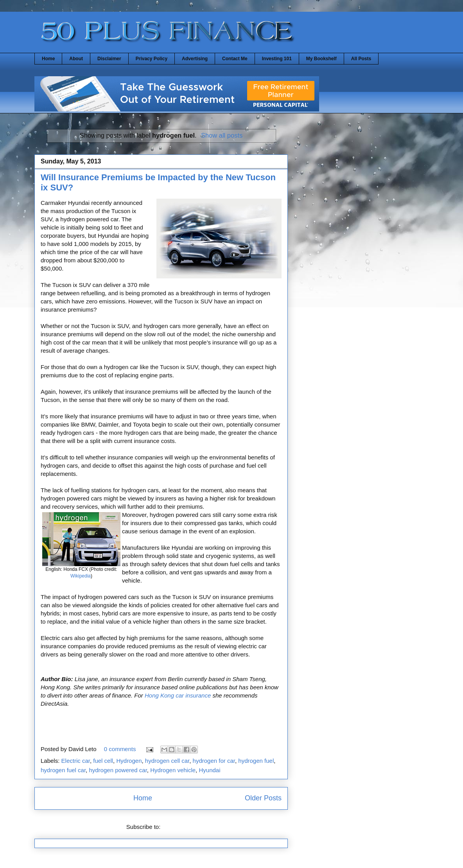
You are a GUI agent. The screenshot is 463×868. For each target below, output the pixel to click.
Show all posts (222, 135)
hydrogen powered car (118, 770)
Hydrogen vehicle (173, 770)
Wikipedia (81, 576)
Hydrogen (129, 761)
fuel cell (103, 761)
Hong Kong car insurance (178, 695)
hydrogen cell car (167, 761)
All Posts (361, 59)
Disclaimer (109, 59)
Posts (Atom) (179, 827)
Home (48, 59)
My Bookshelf (321, 59)
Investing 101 (277, 59)
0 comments (120, 749)
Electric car (76, 761)
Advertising (195, 59)
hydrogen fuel (256, 761)
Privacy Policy (152, 59)
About (76, 59)
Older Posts (263, 798)
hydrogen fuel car (63, 770)
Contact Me (235, 59)
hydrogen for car (214, 761)
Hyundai (209, 770)
